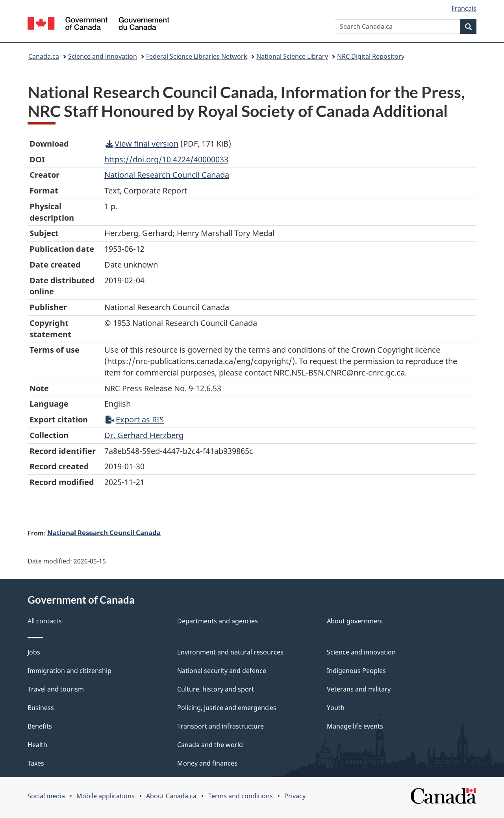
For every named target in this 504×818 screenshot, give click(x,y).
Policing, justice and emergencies (227, 708)
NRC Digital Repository (371, 56)
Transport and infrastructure (220, 726)
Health (37, 745)
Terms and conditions (241, 796)
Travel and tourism (56, 689)
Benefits (40, 726)
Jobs (34, 652)
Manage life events (355, 726)
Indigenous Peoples (356, 671)
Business (41, 708)
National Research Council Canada (104, 532)
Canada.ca (44, 56)
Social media (46, 796)
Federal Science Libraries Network (197, 56)
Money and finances (207, 763)
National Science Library (292, 56)
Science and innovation (103, 56)
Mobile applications (106, 796)
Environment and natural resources (230, 652)
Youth (336, 708)
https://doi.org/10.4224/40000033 (166, 159)
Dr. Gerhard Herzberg (144, 435)
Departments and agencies (218, 621)
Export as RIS (135, 419)
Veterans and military (359, 689)
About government (355, 621)
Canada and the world (210, 745)
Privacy (295, 796)
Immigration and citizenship (69, 671)
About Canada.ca (171, 796)
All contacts (45, 621)
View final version (142, 144)
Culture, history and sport (216, 689)
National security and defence (222, 671)
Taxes (36, 763)
